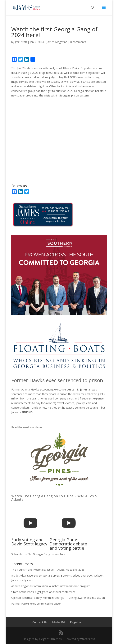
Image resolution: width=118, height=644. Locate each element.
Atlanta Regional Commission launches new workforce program (51, 586)
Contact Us (40, 622)
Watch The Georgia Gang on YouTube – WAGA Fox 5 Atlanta (54, 498)
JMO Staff (21, 42)
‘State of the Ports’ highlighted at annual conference (43, 592)
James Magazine (57, 42)
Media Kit (59, 622)
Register (76, 622)
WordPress (88, 639)
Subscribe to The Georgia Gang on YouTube (39, 554)
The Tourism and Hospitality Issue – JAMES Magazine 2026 (48, 570)
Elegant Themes (50, 639)
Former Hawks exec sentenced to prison (57, 380)
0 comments (78, 42)
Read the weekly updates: (27, 427)
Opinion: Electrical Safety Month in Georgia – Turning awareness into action (58, 598)
